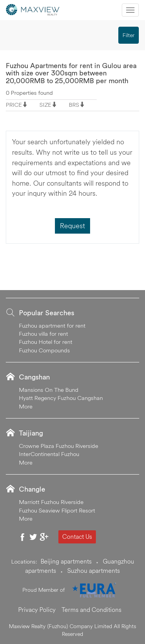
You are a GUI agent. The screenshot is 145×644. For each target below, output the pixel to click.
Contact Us (77, 536)
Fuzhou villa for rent (43, 334)
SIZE (45, 105)
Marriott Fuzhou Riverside (51, 502)
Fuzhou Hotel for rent (46, 342)
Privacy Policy (37, 610)
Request (72, 226)
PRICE (14, 105)
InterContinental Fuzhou (49, 454)
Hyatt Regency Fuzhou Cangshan (61, 398)
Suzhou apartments (94, 571)
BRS (74, 105)
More (26, 406)
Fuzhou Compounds (44, 350)
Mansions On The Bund (49, 390)
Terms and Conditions (91, 610)
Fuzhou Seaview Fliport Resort (57, 510)
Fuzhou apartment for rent (52, 325)
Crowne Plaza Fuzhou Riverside (59, 446)
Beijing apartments (66, 561)
